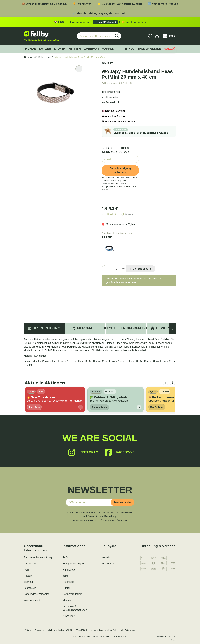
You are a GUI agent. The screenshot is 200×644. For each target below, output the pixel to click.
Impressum (30, 588)
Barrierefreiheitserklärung (38, 558)
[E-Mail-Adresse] (90, 503)
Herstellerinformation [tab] (126, 328)
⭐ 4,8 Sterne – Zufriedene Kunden (120, 4)
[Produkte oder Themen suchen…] (95, 36)
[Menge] (111, 269)
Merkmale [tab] (85, 328)
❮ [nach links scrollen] (166, 383)
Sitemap (28, 582)
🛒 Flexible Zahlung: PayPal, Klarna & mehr (100, 13)
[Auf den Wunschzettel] (79, 69)
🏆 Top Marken (82, 4)
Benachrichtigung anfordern (120, 170)
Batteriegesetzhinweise (37, 594)
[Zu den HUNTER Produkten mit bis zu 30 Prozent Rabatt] (100, 22)
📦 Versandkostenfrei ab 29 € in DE (44, 4)
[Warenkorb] (168, 36)
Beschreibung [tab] (44, 328)
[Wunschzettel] (150, 36)
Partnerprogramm (72, 594)
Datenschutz (31, 564)
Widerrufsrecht (32, 600)
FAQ (65, 558)
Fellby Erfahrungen (73, 564)
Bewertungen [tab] (167, 328)
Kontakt (106, 558)
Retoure (28, 576)
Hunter (66, 588)
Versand (130, 215)
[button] (157, 36)
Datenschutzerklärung (111, 181)
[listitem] (55, 400)
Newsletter (69, 616)
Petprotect (68, 582)
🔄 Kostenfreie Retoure (163, 4)
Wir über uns (109, 564)
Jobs (65, 576)
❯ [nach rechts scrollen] (173, 383)
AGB (26, 570)
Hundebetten (70, 570)
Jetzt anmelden (122, 502)
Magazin (67, 600)
